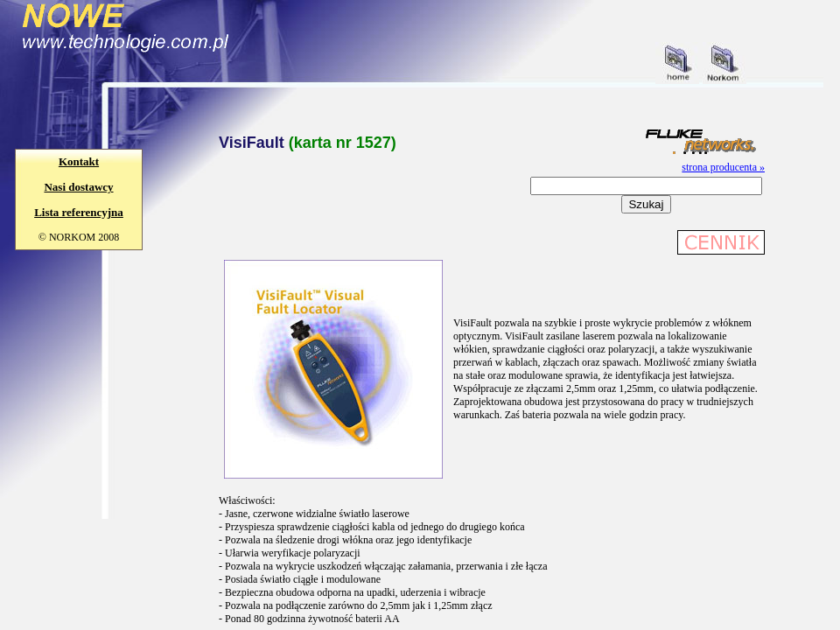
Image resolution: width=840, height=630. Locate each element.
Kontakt (79, 161)
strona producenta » (723, 167)
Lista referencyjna (79, 212)
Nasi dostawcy (78, 187)
